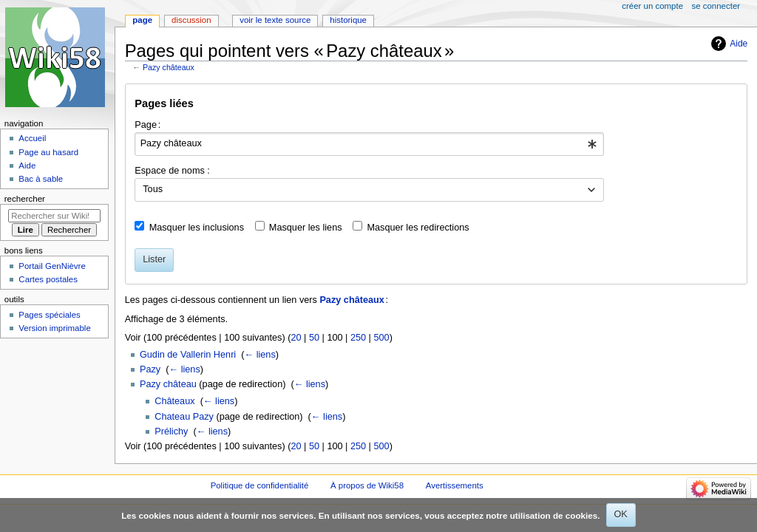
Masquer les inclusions (197, 228)
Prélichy (171, 432)
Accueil (32, 138)
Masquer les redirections (418, 228)
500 (381, 338)
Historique (348, 20)
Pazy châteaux (169, 67)
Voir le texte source (275, 20)
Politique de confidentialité (260, 485)
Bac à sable (41, 179)
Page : (147, 125)
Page (142, 20)
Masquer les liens (306, 228)
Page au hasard (48, 152)
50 (314, 338)
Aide (739, 44)
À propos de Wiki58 (367, 485)
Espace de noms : (172, 171)
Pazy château (168, 384)
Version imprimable (54, 328)
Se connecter (716, 6)
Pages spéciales (49, 315)
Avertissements (455, 485)
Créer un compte (652, 6)
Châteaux (174, 401)
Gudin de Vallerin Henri (188, 355)
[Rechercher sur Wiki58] (54, 216)
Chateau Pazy (184, 417)
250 (358, 338)
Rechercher (25, 199)
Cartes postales (48, 279)
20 (296, 338)
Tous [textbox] (153, 189)
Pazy (150, 369)
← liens (259, 355)
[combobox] (369, 144)
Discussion (191, 20)
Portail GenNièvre (52, 266)
